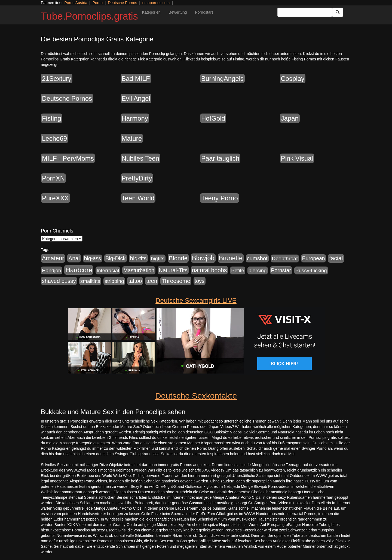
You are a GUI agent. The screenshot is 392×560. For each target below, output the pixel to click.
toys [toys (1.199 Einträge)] (200, 281)
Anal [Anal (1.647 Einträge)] (74, 258)
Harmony (135, 118)
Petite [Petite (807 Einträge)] (238, 270)
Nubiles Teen (140, 158)
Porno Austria (76, 3)
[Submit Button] (338, 12)
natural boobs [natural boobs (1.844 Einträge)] (209, 270)
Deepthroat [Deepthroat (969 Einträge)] (285, 258)
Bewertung (178, 12)
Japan (290, 118)
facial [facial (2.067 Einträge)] (336, 258)
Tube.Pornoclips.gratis (89, 16)
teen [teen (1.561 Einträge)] (152, 281)
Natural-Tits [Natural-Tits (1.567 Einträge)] (173, 270)
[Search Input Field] (305, 12)
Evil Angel (136, 98)
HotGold (213, 118)
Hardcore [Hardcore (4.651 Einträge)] (79, 270)
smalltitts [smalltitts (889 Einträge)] (90, 281)
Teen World (138, 198)
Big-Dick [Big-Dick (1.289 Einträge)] (116, 258)
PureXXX (55, 198)
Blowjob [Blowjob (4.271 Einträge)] (203, 258)
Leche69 (54, 138)
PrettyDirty (137, 178)
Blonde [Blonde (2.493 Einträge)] (178, 258)
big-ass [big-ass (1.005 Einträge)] (93, 258)
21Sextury (57, 79)
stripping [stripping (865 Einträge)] (114, 281)
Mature (132, 138)
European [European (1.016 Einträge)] (314, 258)
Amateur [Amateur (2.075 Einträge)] (53, 258)
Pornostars (204, 12)
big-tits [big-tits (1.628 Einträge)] (138, 258)
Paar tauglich (220, 158)
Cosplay (293, 79)
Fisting (52, 118)
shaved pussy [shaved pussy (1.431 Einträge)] (59, 281)
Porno (98, 3)
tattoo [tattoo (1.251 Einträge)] (135, 281)
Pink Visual (297, 158)
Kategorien (151, 12)
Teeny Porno (220, 198)
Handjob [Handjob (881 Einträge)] (52, 270)
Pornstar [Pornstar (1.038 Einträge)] (281, 270)
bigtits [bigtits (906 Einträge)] (158, 258)
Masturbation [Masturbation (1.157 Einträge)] (139, 270)
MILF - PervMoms (68, 158)
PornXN (53, 178)
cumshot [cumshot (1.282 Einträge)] (257, 258)
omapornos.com (156, 3)
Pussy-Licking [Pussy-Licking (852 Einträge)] (311, 270)
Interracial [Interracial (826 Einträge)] (108, 270)
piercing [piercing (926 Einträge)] (258, 270)
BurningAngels (222, 79)
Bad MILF (136, 79)
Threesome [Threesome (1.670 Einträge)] (176, 281)
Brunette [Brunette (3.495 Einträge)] (231, 258)
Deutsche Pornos (122, 3)
